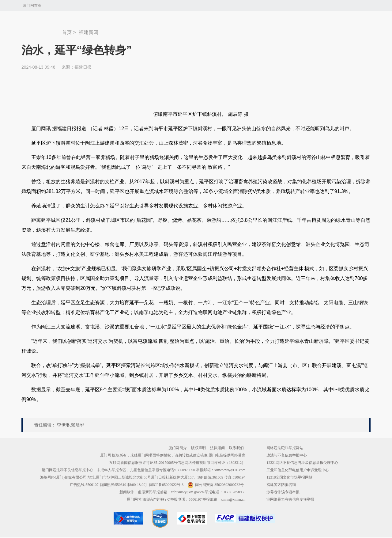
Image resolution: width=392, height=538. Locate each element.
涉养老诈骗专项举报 (283, 492)
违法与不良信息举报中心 (287, 455)
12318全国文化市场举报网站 (289, 477)
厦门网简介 (178, 448)
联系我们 (236, 448)
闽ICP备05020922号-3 (166, 485)
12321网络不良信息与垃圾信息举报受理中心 (302, 463)
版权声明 (198, 448)
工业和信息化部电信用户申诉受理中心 (298, 470)
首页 (67, 32)
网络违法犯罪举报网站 (285, 448)
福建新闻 (89, 32)
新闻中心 (42, 29)
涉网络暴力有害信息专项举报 (290, 499)
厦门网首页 (32, 6)
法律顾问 (217, 448)
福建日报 (83, 67)
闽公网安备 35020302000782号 (216, 485)
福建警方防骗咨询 (281, 485)
